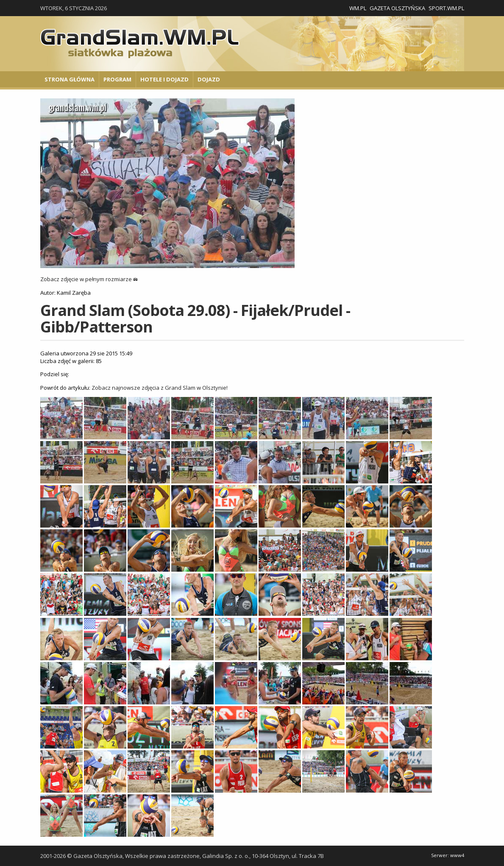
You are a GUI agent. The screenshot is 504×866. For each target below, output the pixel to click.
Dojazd (209, 79)
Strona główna (70, 79)
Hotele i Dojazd (164, 79)
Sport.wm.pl (446, 8)
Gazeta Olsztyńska (397, 8)
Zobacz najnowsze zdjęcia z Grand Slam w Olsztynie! (160, 388)
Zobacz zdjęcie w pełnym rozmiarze (89, 279)
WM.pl (358, 8)
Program (117, 79)
